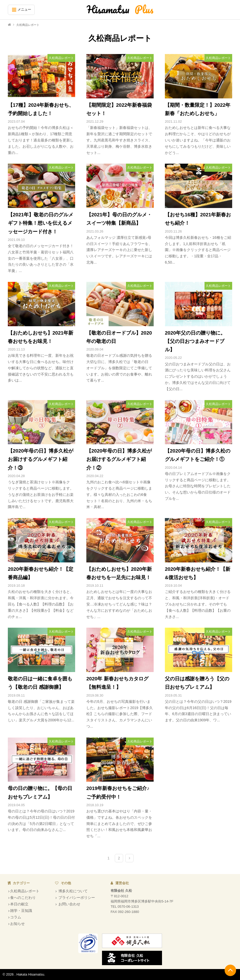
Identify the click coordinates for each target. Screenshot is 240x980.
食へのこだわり (23, 898)
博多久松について (73, 891)
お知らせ (17, 924)
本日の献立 (19, 904)
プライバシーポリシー (76, 898)
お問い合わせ (69, 904)
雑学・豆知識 (21, 911)
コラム (16, 917)
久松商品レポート (25, 891)
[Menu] (21, 10)
